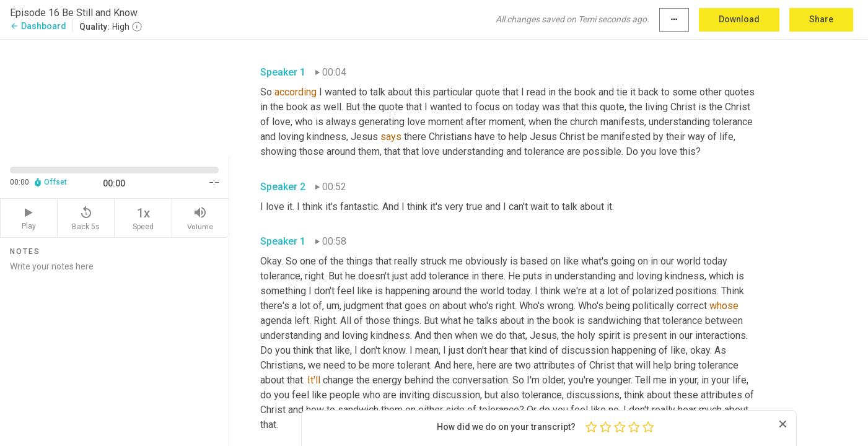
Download (739, 19)
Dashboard (38, 26)
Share (821, 19)
